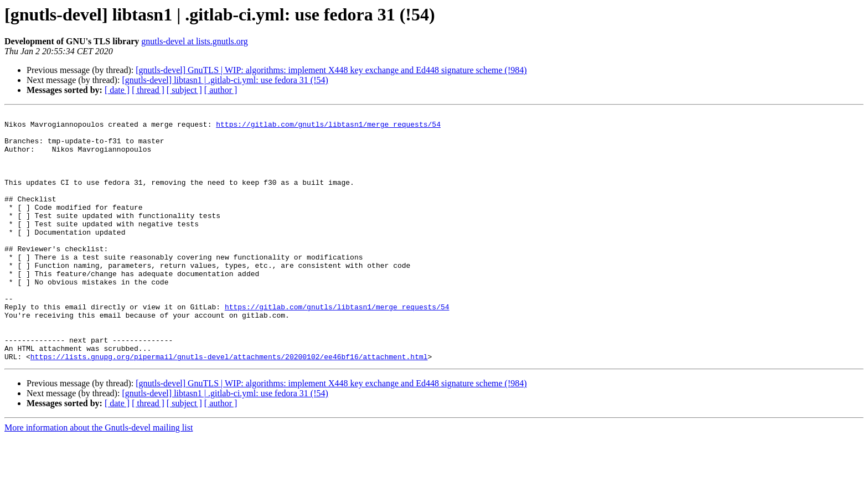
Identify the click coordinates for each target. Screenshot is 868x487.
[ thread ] (148, 90)
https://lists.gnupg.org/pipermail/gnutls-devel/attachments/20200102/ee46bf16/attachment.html (229, 406)
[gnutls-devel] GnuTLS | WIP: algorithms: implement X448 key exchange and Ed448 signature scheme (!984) (331, 70)
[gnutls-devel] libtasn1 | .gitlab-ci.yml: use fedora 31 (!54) (225, 80)
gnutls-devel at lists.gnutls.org (195, 41)
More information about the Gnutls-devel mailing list (99, 477)
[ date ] (117, 90)
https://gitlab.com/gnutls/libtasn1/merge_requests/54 (328, 127)
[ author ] (221, 90)
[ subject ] (184, 90)
